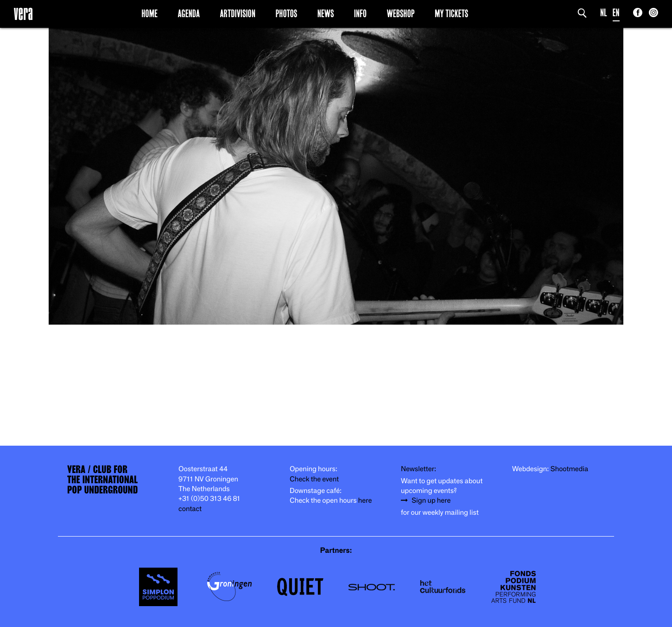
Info (360, 13)
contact (190, 509)
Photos (286, 13)
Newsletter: (418, 469)
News (326, 13)
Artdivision (238, 13)
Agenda (189, 13)
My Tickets (451, 13)
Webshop (401, 13)
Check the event (314, 479)
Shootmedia (570, 469)
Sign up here (431, 501)
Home (149, 13)
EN (616, 13)
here (365, 501)
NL (604, 13)
